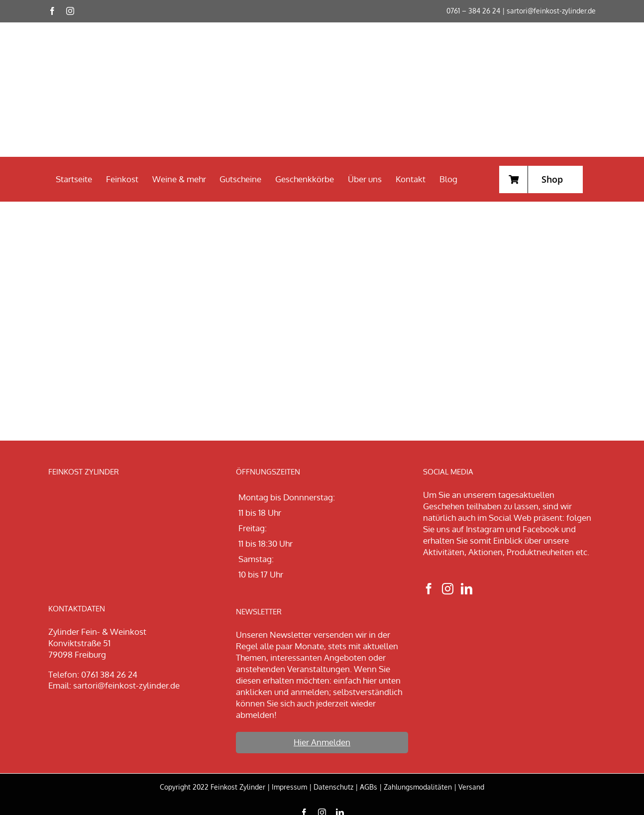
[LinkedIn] (467, 589)
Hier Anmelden (322, 742)
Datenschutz (333, 787)
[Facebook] (429, 589)
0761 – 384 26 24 (473, 11)
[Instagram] (448, 589)
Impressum (289, 787)
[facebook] (52, 11)
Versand (471, 787)
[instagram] (70, 11)
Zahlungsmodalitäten (418, 787)
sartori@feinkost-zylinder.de (551, 11)
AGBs (369, 787)
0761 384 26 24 (109, 674)
